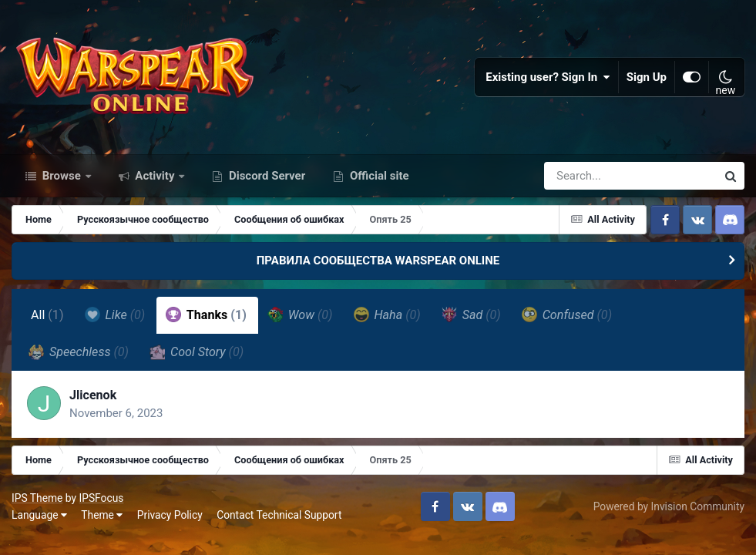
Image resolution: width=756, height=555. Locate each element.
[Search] (586, 176)
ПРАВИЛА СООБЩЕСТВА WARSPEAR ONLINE (378, 261)
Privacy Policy (170, 515)
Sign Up (647, 77)
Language (39, 515)
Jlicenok (93, 395)
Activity (155, 176)
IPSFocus (101, 498)
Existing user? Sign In (548, 77)
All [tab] (47, 315)
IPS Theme (37, 498)
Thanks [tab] (206, 314)
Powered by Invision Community (669, 506)
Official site (378, 176)
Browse (62, 176)
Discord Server (265, 176)
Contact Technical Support (279, 515)
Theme (102, 515)
